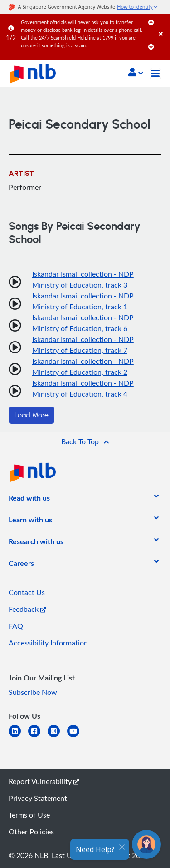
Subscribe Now (33, 692)
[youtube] (77, 737)
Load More (32, 415)
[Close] (163, 25)
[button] (136, 73)
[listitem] (29, 500)
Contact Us (27, 592)
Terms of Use (29, 815)
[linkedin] (18, 737)
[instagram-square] (57, 737)
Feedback (27, 609)
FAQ (16, 626)
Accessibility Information (48, 643)
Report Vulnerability (44, 781)
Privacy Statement (38, 798)
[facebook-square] (38, 737)
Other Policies (31, 832)
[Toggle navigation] (155, 74)
